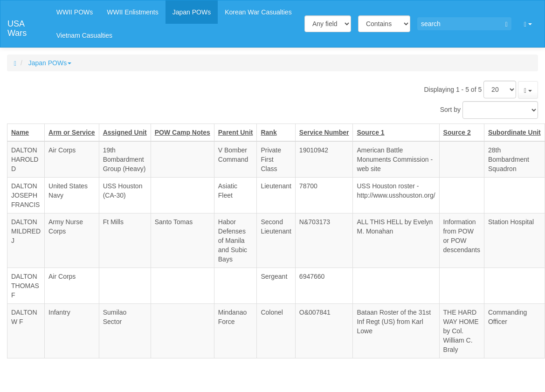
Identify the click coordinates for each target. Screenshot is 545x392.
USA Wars (17, 27)
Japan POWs (50, 63)
